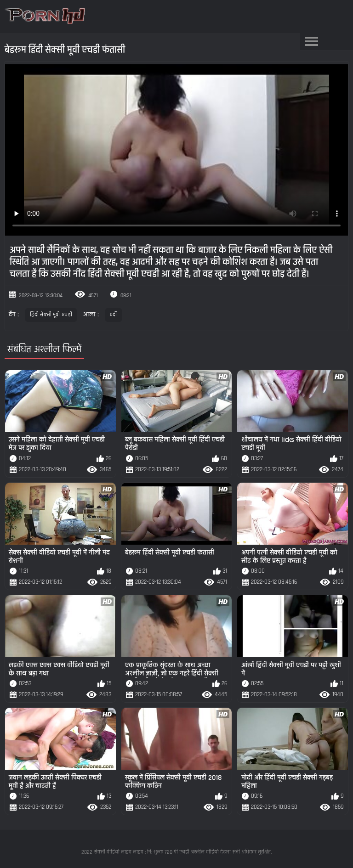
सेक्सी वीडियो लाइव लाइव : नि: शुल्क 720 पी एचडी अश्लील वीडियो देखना (162, 852)
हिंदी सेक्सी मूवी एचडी (51, 315)
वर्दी (114, 315)
